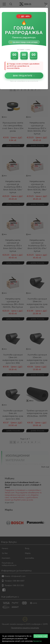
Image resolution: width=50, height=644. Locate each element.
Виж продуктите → (25, 337)
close (48, 267)
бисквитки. (38, 641)
